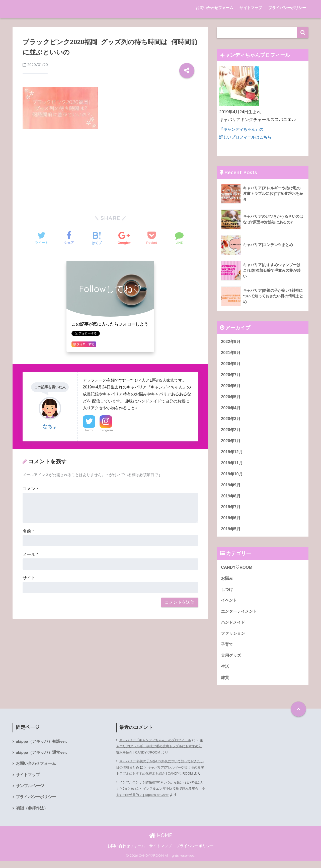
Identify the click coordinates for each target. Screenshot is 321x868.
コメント (31, 489)
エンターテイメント (240, 616)
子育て (227, 650)
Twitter (89, 430)
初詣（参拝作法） (32, 815)
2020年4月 (231, 409)
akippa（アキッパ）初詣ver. (42, 748)
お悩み (227, 582)
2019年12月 (232, 454)
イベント (229, 605)
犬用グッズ (232, 661)
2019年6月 (231, 521)
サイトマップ (251, 8)
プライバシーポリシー (287, 8)
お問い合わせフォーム (214, 8)
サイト (29, 578)
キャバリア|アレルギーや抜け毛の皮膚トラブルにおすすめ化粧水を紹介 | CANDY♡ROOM (160, 755)
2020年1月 (231, 443)
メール (30, 555)
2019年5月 (231, 532)
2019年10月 (232, 476)
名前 (28, 531)
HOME (161, 843)
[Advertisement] (110, 171)
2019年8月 (231, 499)
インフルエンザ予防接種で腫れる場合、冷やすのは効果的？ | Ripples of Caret (160, 804)
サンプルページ (30, 793)
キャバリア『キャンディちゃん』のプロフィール (158, 746)
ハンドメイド (234, 627)
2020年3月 (231, 420)
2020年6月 (231, 387)
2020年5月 (231, 398)
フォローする (84, 344)
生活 (225, 672)
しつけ (227, 593)
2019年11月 (232, 465)
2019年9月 (231, 487)
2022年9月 (231, 342)
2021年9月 (231, 353)
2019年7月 (231, 510)
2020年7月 (231, 375)
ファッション (234, 638)
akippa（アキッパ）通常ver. (42, 759)
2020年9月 (231, 364)
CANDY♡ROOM (237, 571)
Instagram (106, 430)
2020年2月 (231, 431)
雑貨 (225, 683)
